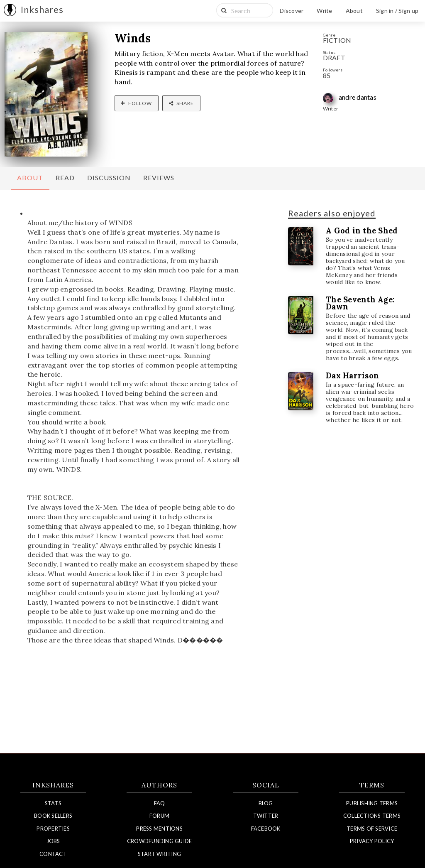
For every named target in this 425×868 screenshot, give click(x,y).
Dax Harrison (352, 376)
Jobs (53, 841)
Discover (292, 11)
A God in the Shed (362, 231)
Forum (159, 816)
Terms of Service (372, 829)
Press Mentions (159, 829)
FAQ (160, 803)
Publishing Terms (372, 803)
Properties (53, 829)
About (354, 11)
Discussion (109, 178)
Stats (53, 803)
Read (65, 178)
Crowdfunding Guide (160, 841)
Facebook (266, 829)
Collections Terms (372, 816)
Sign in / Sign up (397, 11)
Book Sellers (53, 816)
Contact (53, 854)
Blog (266, 803)
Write (324, 11)
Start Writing (159, 854)
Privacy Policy (372, 841)
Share (181, 103)
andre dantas (358, 97)
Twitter (266, 816)
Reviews (159, 178)
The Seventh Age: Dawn (360, 303)
